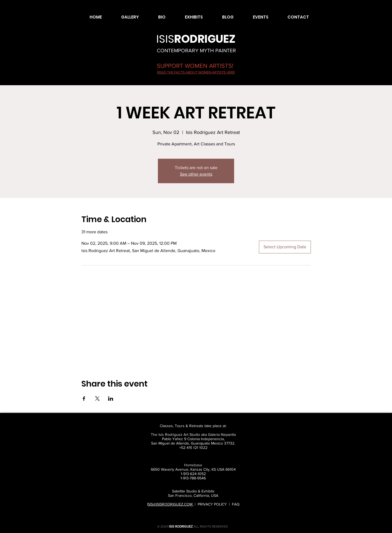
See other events (196, 174)
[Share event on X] (97, 399)
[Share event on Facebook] (84, 399)
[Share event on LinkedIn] (111, 399)
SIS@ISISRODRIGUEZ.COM (171, 504)
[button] (124, 17)
